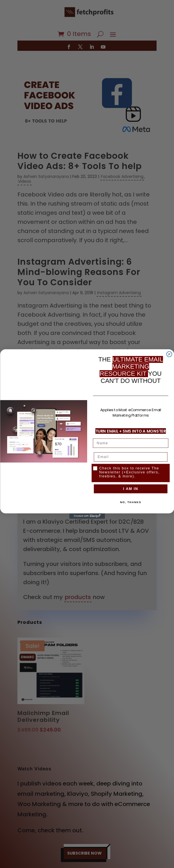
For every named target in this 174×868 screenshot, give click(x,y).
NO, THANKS (131, 502)
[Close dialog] (169, 354)
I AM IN (130, 489)
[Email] (131, 457)
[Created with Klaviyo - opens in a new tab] (87, 516)
